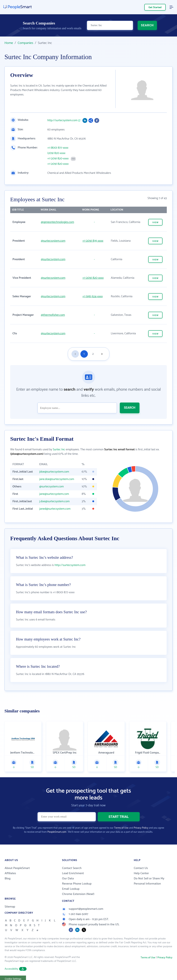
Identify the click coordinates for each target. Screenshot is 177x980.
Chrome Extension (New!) (78, 894)
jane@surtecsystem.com (54, 494)
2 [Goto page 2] (93, 354)
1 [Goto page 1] (84, 354)
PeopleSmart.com (57, 832)
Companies (25, 43)
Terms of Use (121, 828)
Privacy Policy (141, 828)
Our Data (68, 879)
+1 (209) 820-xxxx (58, 159)
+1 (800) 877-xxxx (58, 148)
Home (9, 43)
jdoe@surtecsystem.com (54, 472)
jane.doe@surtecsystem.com (57, 479)
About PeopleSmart (17, 868)
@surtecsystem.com (53, 241)
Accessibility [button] (16, 969)
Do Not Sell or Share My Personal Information (149, 881)
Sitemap (10, 907)
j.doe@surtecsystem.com (55, 501)
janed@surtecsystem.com (55, 509)
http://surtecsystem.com (62, 120)
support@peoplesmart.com (83, 909)
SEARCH (147, 25)
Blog (8, 879)
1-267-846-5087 (75, 914)
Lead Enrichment (73, 873)
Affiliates (10, 873)
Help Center (141, 873)
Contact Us (141, 868)
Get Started (155, 8)
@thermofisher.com (53, 315)
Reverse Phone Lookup (77, 884)
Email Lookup (71, 889)
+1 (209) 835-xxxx (93, 241)
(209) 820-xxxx (56, 153)
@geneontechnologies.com (57, 222)
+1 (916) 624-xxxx (93, 296)
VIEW (155, 222)
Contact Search (72, 868)
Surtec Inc (59, 450)
